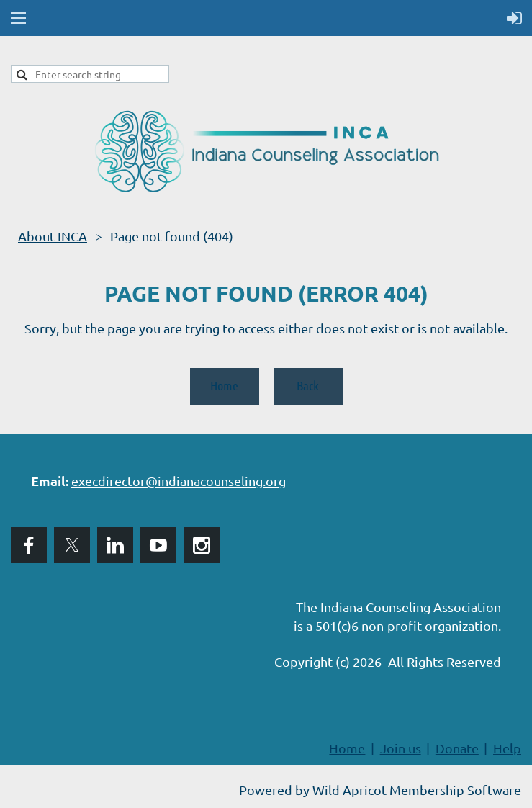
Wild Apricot (350, 790)
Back (308, 385)
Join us (401, 748)
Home (224, 385)
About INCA (53, 236)
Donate (457, 748)
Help (507, 748)
